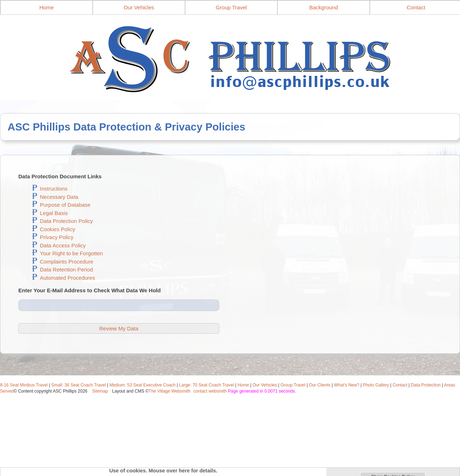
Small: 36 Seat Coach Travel (79, 385)
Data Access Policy (63, 245)
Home (46, 7)
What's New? (347, 385)
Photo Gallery (376, 385)
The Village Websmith (170, 391)
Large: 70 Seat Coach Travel (206, 385)
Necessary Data (59, 197)
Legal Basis (54, 213)
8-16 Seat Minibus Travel (24, 385)
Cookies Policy (57, 229)
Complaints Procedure (66, 262)
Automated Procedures (67, 278)
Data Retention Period (66, 269)
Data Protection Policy (66, 221)
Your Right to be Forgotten (71, 253)
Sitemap (100, 391)
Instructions (54, 189)
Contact (400, 385)
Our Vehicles (139, 7)
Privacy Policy (57, 237)
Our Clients (320, 385)
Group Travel (231, 7)
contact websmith (210, 391)
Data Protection (426, 385)
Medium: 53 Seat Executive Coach (142, 385)
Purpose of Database (65, 205)
